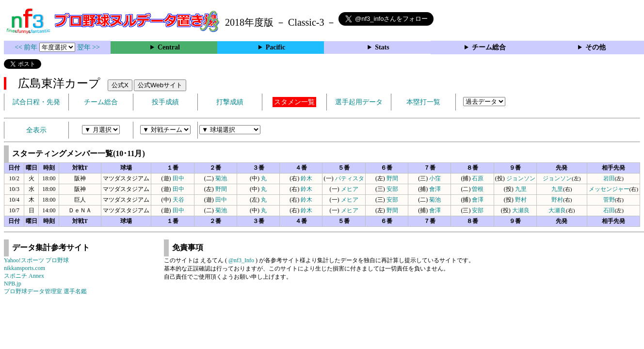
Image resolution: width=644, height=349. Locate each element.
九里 (521, 189)
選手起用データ (359, 102)
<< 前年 (27, 47)
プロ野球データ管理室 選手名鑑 (45, 291)
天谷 (178, 200)
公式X (120, 85)
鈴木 (306, 178)
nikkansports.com (24, 268)
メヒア (350, 189)
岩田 (609, 178)
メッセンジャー (609, 189)
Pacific (275, 47)
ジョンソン (521, 178)
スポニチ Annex (24, 276)
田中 (178, 178)
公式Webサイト (160, 85)
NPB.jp (13, 284)
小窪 (435, 178)
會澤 (435, 189)
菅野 (609, 200)
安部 (392, 189)
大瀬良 (521, 210)
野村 (521, 200)
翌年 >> (89, 47)
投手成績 (165, 102)
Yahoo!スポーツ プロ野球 (36, 260)
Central (169, 47)
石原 (478, 178)
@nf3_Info (241, 260)
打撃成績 (230, 102)
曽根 (478, 189)
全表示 (36, 130)
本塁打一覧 (423, 102)
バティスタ (350, 178)
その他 (596, 47)
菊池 (221, 178)
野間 (392, 178)
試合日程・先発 (36, 102)
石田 (609, 210)
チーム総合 (489, 47)
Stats (382, 47)
